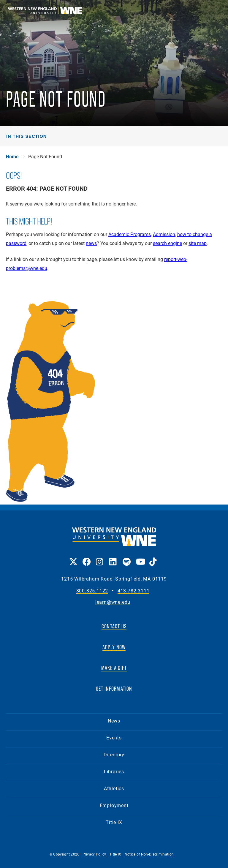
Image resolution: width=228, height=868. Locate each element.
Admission (164, 234)
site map (198, 243)
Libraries (114, 771)
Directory (114, 754)
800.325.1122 (92, 591)
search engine (167, 243)
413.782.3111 (134, 591)
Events (114, 737)
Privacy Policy (95, 854)
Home (12, 156)
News (114, 721)
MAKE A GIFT (114, 668)
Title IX (114, 822)
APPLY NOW (114, 647)
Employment (114, 805)
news (91, 243)
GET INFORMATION (114, 689)
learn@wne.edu (113, 602)
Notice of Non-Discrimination (149, 854)
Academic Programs (130, 234)
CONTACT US (114, 626)
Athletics (114, 788)
